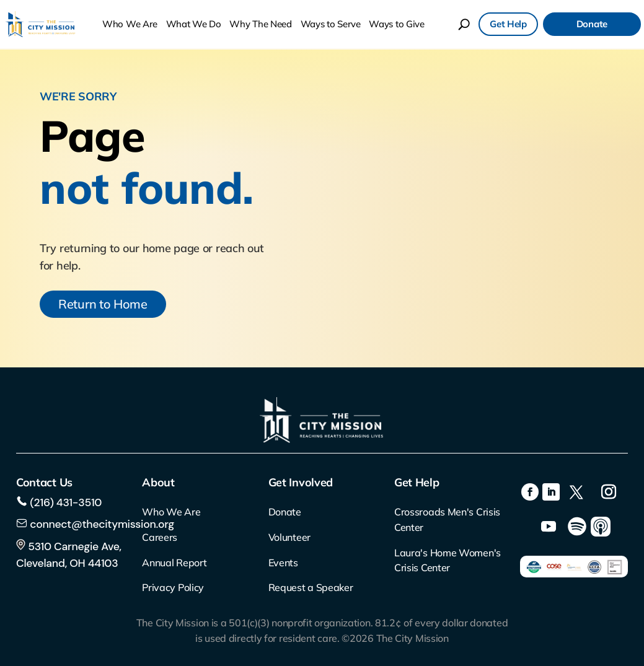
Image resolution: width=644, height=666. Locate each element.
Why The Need (260, 24)
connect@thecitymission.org (102, 524)
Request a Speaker (311, 587)
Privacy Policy (173, 587)
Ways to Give (396, 24)
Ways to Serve (331, 24)
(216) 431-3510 (64, 502)
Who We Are (130, 24)
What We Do (194, 24)
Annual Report (174, 563)
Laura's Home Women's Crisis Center (448, 560)
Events (283, 563)
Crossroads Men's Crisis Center (447, 519)
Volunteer (289, 537)
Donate (592, 24)
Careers (160, 537)
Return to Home (103, 304)
